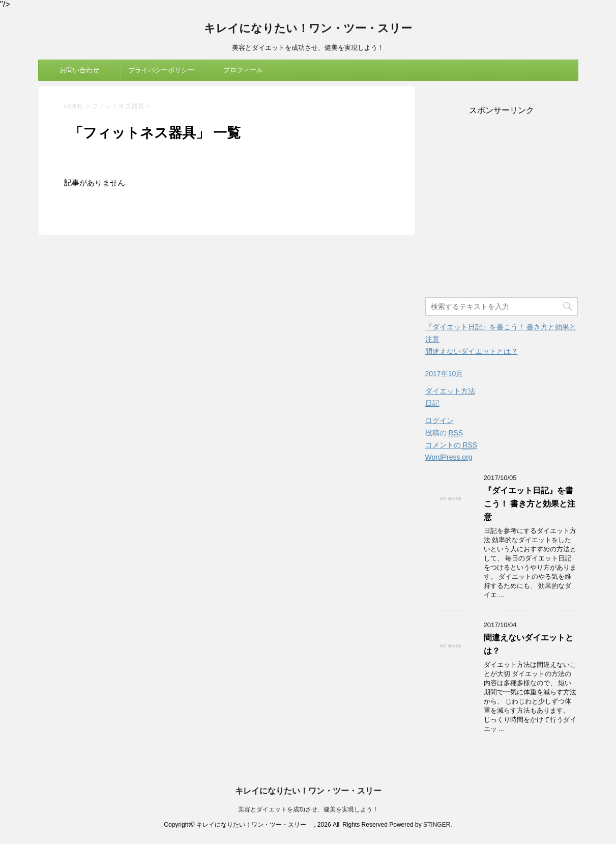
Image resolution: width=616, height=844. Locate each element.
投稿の (444, 433)
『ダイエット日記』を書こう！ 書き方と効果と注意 (530, 504)
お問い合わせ (79, 70)
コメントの (451, 445)
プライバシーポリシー (161, 70)
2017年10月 (444, 374)
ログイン (439, 420)
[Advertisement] (502, 207)
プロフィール (243, 70)
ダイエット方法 (450, 391)
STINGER (437, 825)
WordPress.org (449, 457)
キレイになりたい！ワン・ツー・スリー (314, 29)
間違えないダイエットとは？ (472, 351)
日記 (432, 403)
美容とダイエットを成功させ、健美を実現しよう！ (308, 809)
